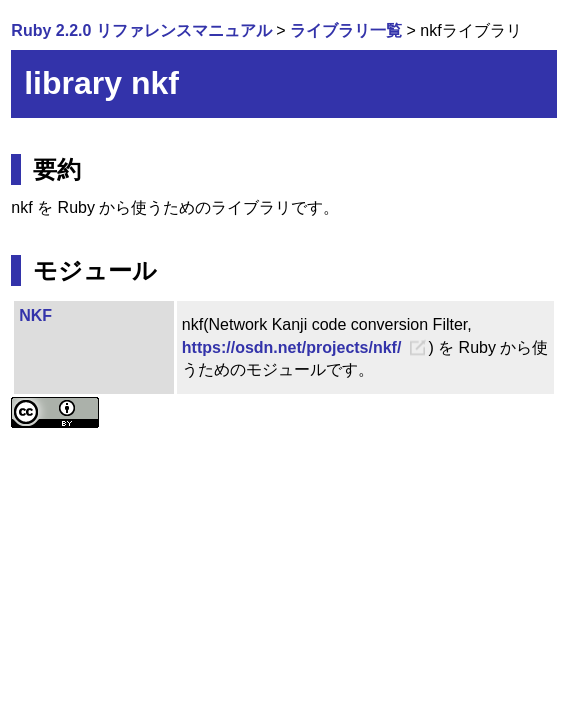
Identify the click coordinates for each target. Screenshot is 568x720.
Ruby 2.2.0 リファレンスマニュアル (141, 30)
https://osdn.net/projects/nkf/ (292, 347)
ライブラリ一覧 (346, 30)
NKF (35, 315)
